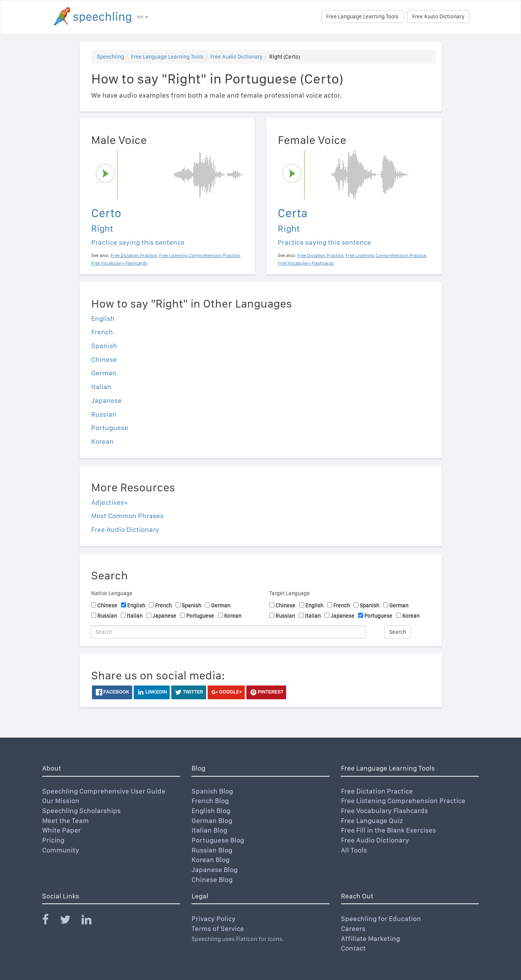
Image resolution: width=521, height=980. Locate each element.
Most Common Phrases (127, 516)
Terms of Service (218, 928)
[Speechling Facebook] (50, 921)
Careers (353, 928)
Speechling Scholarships (81, 811)
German (104, 373)
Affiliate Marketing (370, 938)
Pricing (53, 840)
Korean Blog (211, 860)
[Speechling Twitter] (70, 921)
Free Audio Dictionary (438, 16)
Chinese (104, 359)
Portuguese (110, 428)
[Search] (228, 632)
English (103, 318)
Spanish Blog (212, 791)
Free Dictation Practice (377, 791)
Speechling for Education (381, 919)
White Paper (61, 830)
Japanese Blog (215, 870)
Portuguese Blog (218, 840)
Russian (104, 414)
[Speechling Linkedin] (91, 921)
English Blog (211, 811)
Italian (101, 387)
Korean (102, 441)
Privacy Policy (214, 919)
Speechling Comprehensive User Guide (104, 791)
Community (61, 850)
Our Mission (61, 801)
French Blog (210, 801)
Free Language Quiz (372, 820)
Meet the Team (66, 820)
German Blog (212, 820)
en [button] (143, 17)
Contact (353, 948)
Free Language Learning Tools (362, 16)
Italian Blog (209, 830)
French (102, 332)
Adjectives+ (110, 502)
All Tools (354, 850)
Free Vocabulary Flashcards (384, 811)
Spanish (104, 346)
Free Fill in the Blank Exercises (388, 830)
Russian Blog (212, 850)
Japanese (106, 400)
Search (398, 632)
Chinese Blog (212, 879)
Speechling (111, 57)
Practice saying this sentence (138, 242)
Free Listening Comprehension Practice (403, 801)
